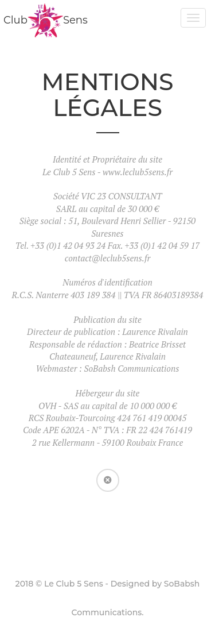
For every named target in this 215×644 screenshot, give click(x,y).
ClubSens (46, 20)
